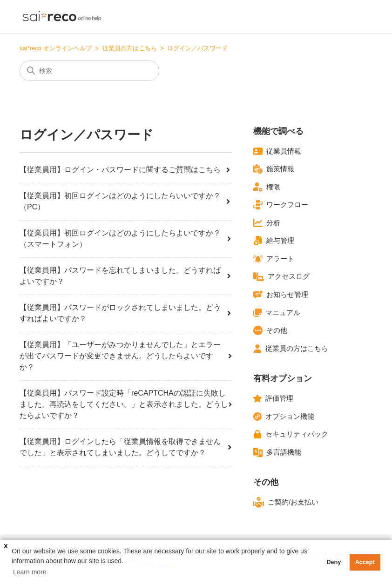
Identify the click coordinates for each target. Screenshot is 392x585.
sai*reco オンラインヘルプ (56, 48)
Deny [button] (334, 562)
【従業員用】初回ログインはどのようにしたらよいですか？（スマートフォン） (126, 239)
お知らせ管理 (281, 295)
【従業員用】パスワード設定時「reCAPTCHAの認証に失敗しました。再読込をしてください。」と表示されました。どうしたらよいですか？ (126, 404)
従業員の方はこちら (130, 48)
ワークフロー (281, 205)
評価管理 (273, 398)
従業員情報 (277, 151)
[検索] (89, 71)
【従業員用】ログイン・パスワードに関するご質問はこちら (126, 170)
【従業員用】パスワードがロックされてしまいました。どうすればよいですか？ (126, 313)
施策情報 (274, 169)
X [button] (6, 546)
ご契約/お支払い (286, 502)
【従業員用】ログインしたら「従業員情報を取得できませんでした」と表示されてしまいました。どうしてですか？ (126, 447)
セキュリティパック (291, 434)
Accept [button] (365, 562)
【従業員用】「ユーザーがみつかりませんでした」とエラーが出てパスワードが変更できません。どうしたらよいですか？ (126, 356)
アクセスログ (281, 277)
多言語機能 (277, 452)
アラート (274, 259)
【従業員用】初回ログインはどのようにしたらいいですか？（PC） (126, 201)
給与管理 (274, 241)
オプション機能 (284, 417)
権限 (267, 187)
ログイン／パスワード (197, 48)
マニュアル (277, 313)
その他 (270, 330)
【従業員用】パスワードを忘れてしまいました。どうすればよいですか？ (126, 276)
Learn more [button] (30, 572)
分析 (267, 223)
